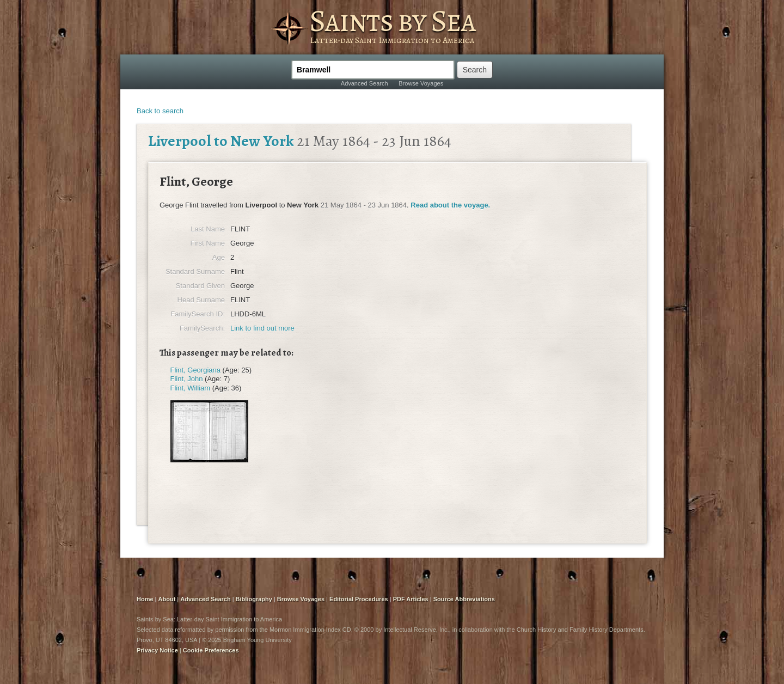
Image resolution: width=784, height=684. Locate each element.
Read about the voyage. (450, 205)
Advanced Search (365, 83)
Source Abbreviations (464, 599)
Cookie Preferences (211, 650)
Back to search (160, 111)
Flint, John (187, 379)
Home (145, 599)
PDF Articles (411, 599)
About (167, 599)
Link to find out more (262, 328)
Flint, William (191, 388)
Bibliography (254, 599)
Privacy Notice (157, 650)
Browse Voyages (421, 83)
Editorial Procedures (359, 599)
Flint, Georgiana (196, 370)
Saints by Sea (392, 21)
